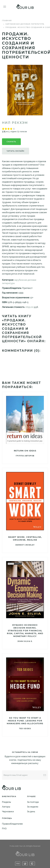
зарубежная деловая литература (25, 24)
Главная (7, 21)
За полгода (33, 802)
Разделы (6, 802)
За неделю (33, 807)
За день (31, 811)
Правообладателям (12, 824)
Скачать (11, 142)
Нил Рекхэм (15, 123)
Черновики (8, 811)
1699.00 (29, 307)
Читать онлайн (16, 151)
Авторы (6, 807)
